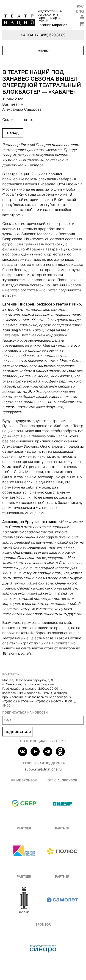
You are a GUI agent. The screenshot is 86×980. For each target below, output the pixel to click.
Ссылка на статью (18, 120)
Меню (43, 51)
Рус (80, 6)
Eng (80, 11)
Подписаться (18, 732)
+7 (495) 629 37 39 (50, 35)
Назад (13, 133)
